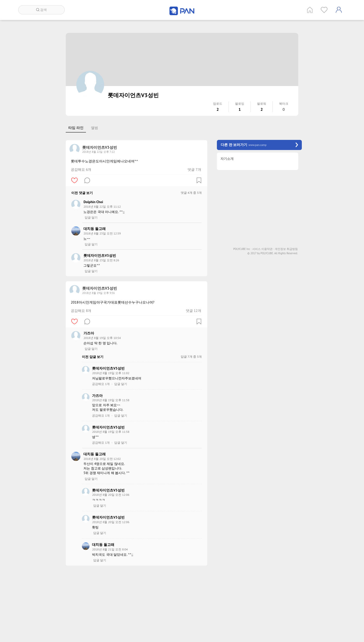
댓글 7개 (194, 169)
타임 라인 (76, 128)
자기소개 (227, 159)
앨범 (95, 128)
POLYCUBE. (267, 253)
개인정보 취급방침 (286, 249)
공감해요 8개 (81, 311)
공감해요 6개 (81, 169)
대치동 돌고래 (95, 229)
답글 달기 (91, 218)
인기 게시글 (324, 10)
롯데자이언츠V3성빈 (100, 255)
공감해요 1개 (101, 384)
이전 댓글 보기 (82, 193)
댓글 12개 (194, 311)
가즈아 (89, 333)
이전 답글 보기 (93, 357)
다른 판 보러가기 (259, 145)
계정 (339, 10)
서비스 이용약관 (263, 249)
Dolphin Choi (93, 202)
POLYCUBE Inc (243, 249)
